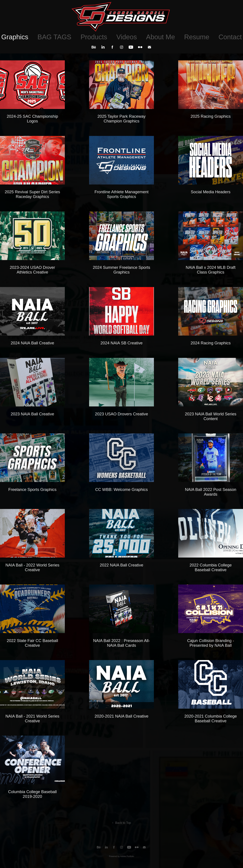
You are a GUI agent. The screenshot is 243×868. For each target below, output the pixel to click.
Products (94, 37)
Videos (127, 37)
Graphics (15, 37)
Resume (197, 37)
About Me (161, 37)
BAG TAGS (54, 37)
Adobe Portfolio (127, 856)
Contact (230, 37)
